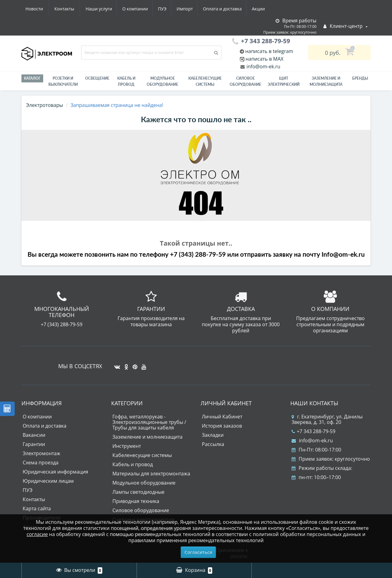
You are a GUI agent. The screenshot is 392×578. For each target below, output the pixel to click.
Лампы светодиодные (138, 492)
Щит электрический (284, 81)
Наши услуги (39, 9)
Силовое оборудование (245, 81)
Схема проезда (41, 463)
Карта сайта (37, 508)
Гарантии (34, 444)
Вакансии (34, 435)
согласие (37, 534)
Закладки (213, 435)
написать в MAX (265, 59)
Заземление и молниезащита (147, 437)
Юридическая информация (55, 472)
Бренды (360, 78)
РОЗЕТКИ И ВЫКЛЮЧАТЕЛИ (63, 81)
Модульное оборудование (162, 81)
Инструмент (127, 446)
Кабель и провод (126, 81)
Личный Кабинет (222, 417)
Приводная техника (136, 501)
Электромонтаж (41, 453)
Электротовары (45, 105)
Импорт (128, 9)
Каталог (32, 78)
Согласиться (198, 552)
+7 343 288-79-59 (313, 431)
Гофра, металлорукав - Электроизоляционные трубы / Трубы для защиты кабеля (149, 422)
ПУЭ (105, 9)
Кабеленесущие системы (205, 81)
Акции (204, 9)
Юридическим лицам (48, 481)
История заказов (222, 426)
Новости (231, 9)
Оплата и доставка (167, 9)
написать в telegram (269, 51)
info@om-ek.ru (263, 66)
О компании (76, 9)
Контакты (261, 9)
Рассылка (213, 444)
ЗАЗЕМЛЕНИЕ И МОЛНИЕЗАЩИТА (326, 81)
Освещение (97, 78)
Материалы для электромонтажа (151, 474)
